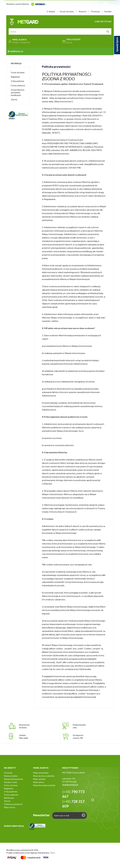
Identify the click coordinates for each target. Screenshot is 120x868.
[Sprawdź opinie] (117, 46)
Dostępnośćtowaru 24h (78, 737)
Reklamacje (9, 798)
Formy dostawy (18, 72)
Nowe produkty (11, 776)
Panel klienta (41, 768)
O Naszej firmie (17, 81)
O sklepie (51, 12)
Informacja (16, 63)
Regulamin (15, 77)
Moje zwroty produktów (44, 776)
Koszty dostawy (67, 12)
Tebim (52, 853)
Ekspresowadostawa (24, 726)
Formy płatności (18, 85)
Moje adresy (39, 782)
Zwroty (14, 100)
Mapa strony (10, 807)
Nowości (83, 12)
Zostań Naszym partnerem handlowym (18, 93)
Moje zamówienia (41, 773)
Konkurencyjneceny (79, 726)
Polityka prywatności (13, 804)
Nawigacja (15, 51)
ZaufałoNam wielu (24, 737)
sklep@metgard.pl (70, 785)
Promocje (95, 12)
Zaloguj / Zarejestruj (21, 42)
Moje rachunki (39, 779)
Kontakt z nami (11, 782)
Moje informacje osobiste (44, 785)
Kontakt (108, 12)
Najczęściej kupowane (14, 779)
